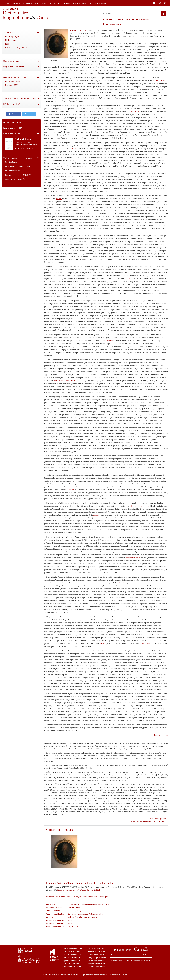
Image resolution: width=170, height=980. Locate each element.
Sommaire (8, 33)
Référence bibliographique (16, 48)
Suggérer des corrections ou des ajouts (94, 975)
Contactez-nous (72, 3)
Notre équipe (56, 3)
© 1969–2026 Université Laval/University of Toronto (147, 821)
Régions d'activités (12, 104)
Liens (125, 975)
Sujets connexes (11, 61)
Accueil (17, 3)
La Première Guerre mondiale (18, 166)
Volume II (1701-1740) (10, 9)
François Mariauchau (140, 506)
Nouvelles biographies (14, 123)
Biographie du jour (12, 134)
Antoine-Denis (159, 80)
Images (8, 44)
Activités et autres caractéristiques (19, 99)
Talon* (122, 583)
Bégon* (102, 643)
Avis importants (115, 975)
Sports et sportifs (12, 162)
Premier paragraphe (14, 37)
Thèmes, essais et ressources (17, 158)
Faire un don (100, 3)
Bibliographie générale (158, 819)
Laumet (71, 490)
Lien (61, 61)
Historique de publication (15, 78)
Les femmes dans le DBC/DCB (18, 175)
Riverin (59, 199)
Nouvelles (27, 3)
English (7, 3)
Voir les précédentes (25, 149)
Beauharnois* (135, 112)
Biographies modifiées (14, 128)
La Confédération (12, 171)
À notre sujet (41, 3)
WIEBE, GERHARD (23, 139)
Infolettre (87, 3)
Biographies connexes (14, 66)
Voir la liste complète (16, 179)
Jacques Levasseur (133, 558)
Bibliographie (11, 40)
